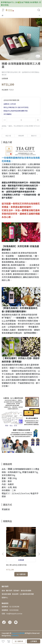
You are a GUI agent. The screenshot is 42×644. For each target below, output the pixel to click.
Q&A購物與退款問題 (27, 594)
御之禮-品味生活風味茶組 (16, 565)
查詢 (3, 591)
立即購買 (34, 641)
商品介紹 (8, 136)
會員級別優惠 (6, 594)
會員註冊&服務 (26, 591)
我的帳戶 (16, 591)
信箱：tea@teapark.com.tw (12, 614)
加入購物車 (19, 641)
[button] (39, 554)
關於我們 (9, 591)
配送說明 (15, 594)
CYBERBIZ (15, 635)
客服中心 (5, 597)
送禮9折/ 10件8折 (10, 104)
